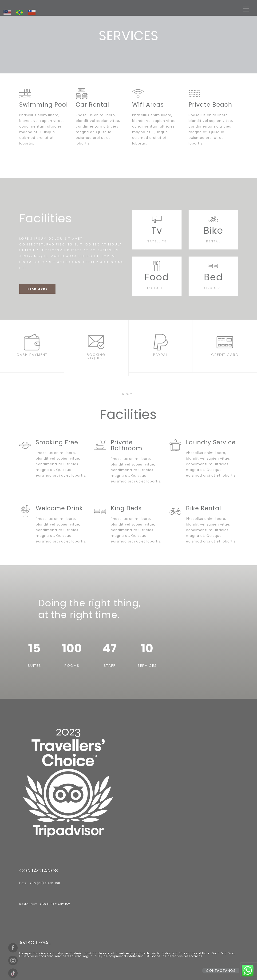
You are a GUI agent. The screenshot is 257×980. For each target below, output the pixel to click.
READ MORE (37, 289)
